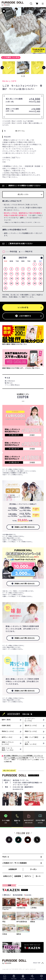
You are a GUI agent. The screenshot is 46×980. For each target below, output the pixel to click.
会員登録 (18, 876)
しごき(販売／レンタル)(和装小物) (18, 758)
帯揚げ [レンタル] (31, 731)
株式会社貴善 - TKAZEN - (23, 895)
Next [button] (42, 258)
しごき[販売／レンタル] (31, 743)
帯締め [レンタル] (8, 731)
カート (38, 876)
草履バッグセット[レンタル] (8, 743)
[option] (23, 274)
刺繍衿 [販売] (6, 726)
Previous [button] (4, 258)
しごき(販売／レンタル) (11, 57)
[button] (43, 30)
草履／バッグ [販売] (32, 737)
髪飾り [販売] (6, 720)
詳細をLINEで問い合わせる (25, 527)
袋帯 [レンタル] (7, 737)
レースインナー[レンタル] (30, 720)
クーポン (33, 869)
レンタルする (23, 307)
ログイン (28, 876)
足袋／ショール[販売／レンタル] (8, 749)
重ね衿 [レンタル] (31, 726)
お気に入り (7, 876)
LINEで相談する (25, 316)
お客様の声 (13, 869)
